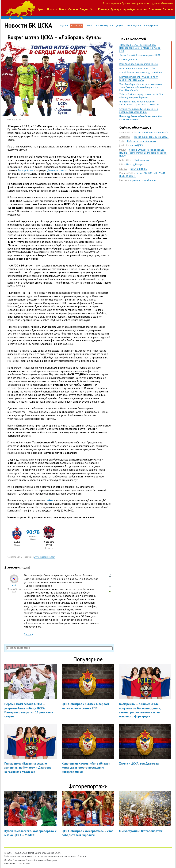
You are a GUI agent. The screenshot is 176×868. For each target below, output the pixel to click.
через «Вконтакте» (164, 3)
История (142, 9)
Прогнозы (155, 9)
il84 (121, 164)
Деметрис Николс (58, 170)
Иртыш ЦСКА (137, 145)
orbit (14, 585)
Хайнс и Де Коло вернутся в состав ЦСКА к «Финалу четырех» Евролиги (141, 96)
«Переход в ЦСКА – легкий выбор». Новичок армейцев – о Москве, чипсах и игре (140, 48)
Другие (120, 26)
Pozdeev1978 (126, 173)
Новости (52, 9)
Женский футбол (104, 26)
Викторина (52, 860)
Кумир (41, 9)
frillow (123, 150)
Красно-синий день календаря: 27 (151, 137)
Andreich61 (125, 133)
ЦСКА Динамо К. (139, 169)
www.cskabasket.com (45, 557)
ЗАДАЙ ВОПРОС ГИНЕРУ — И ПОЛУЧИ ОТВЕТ (142, 175)
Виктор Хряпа (25, 170)
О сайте (8, 860)
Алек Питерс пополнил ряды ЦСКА (137, 68)
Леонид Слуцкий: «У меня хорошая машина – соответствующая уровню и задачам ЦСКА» (143, 153)
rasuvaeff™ (25, 864)
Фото (93, 9)
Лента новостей (133, 39)
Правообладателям (36, 860)
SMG (122, 141)
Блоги (63, 9)
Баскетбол (76, 26)
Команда (104, 9)
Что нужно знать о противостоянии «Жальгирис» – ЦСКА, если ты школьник (139, 103)
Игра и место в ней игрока (143, 180)
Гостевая (168, 9)
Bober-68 (124, 160)
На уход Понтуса (135, 164)
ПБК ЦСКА (17, 119)
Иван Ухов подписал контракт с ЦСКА (139, 64)
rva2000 (123, 169)
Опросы (73, 9)
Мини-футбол (134, 26)
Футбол (64, 26)
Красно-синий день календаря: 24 (151, 133)
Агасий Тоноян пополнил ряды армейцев (141, 73)
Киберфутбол (151, 26)
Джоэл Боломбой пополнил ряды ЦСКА (140, 55)
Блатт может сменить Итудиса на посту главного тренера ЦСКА (139, 78)
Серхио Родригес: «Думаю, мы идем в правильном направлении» (139, 110)
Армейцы (129, 9)
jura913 (123, 145)
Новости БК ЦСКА (28, 25)
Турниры (116, 9)
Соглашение (19, 860)
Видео (84, 9)
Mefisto (123, 180)
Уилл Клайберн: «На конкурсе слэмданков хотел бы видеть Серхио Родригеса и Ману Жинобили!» (141, 87)
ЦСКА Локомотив (141, 160)
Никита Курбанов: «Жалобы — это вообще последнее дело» (141, 118)
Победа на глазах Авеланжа (142, 141)
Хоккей (89, 26)
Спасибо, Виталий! (129, 60)
